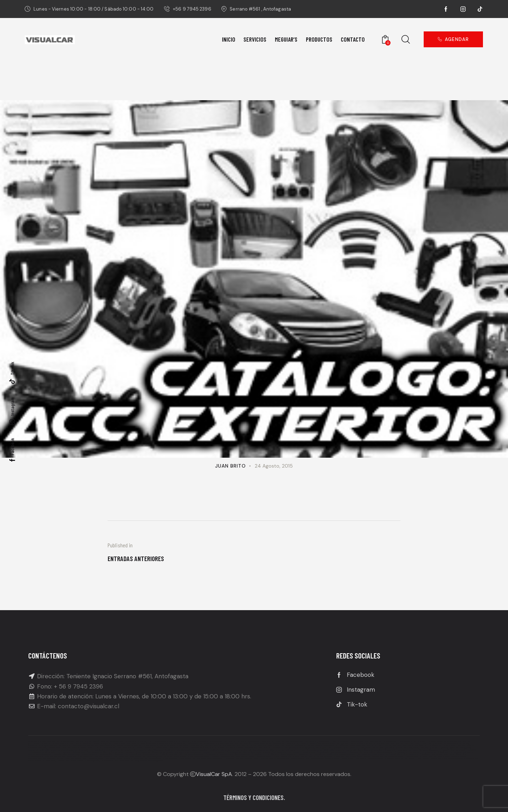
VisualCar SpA (214, 774)
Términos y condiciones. (254, 797)
